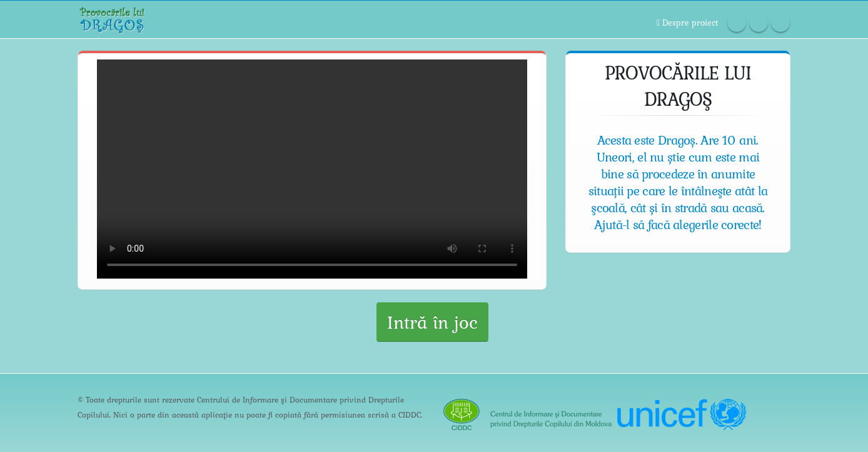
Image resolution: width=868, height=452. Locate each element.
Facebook (737, 23)
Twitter (759, 23)
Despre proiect (687, 22)
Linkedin (780, 23)
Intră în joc (432, 322)
